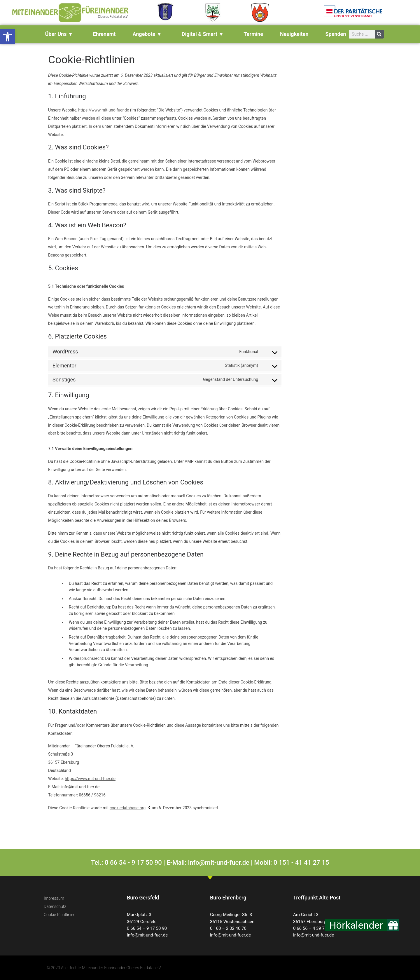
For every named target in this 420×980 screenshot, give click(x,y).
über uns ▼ (60, 34)
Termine (253, 34)
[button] (8, 37)
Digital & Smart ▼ (204, 34)
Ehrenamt (104, 34)
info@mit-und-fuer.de (147, 935)
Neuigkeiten (294, 34)
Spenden (336, 34)
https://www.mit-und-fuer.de (104, 110)
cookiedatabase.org (128, 808)
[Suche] (379, 34)
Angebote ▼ (148, 34)
